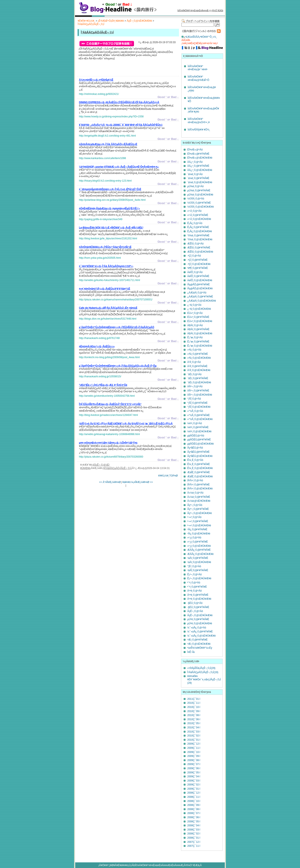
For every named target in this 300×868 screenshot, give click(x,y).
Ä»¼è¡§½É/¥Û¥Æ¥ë (199, 501)
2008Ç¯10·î (194, 801)
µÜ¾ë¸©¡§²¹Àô (195, 186)
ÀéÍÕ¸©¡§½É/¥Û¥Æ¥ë (200, 280)
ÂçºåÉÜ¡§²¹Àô (195, 448)
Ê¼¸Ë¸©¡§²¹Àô (195, 460)
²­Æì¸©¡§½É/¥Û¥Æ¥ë (199, 644)
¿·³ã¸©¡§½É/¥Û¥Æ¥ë (199, 309)
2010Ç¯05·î (194, 723)
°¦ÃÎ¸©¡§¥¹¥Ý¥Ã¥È (197, 403)
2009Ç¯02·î (194, 785)
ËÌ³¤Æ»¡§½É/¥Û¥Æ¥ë (200, 158)
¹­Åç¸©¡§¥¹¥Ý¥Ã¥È (197, 529)
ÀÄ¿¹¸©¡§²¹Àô (195, 162)
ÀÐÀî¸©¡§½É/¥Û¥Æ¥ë (200, 334)
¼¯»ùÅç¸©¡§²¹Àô (197, 628)
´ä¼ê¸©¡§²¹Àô (195, 174)
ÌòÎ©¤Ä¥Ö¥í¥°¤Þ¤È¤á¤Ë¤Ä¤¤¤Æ (193, 11)
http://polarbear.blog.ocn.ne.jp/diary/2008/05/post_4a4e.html (112, 200)
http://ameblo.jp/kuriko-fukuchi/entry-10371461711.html (109, 280)
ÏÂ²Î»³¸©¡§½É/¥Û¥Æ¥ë (200, 489)
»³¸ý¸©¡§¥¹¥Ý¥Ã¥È (198, 542)
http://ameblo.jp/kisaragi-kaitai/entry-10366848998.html (109, 434)
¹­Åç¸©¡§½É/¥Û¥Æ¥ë (199, 534)
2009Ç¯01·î (194, 789)
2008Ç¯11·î (194, 797)
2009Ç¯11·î (194, 748)
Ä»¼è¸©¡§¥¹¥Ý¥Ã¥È (199, 497)
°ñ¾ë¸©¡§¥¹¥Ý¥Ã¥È (198, 236)
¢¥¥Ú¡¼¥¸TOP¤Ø (168, 476)
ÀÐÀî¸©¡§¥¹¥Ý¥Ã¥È (198, 329)
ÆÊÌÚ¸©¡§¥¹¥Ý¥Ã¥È (199, 248)
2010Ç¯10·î (194, 707)
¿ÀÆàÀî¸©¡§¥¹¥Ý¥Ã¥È (200, 297)
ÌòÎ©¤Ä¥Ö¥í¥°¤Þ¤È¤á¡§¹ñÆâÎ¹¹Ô (198, 78)
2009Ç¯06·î (194, 768)
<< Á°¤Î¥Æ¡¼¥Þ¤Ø (110, 482)
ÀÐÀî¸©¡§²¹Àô (195, 325)
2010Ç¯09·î (194, 711)
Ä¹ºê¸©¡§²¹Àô (194, 591)
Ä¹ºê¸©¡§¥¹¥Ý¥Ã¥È (198, 595)
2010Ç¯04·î (194, 728)
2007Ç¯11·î (194, 846)
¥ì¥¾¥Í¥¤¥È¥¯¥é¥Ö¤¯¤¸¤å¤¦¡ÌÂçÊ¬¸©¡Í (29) (204, 679)
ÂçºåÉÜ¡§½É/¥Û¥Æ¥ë (200, 456)
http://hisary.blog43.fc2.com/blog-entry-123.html (105, 181)
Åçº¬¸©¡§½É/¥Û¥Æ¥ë (200, 513)
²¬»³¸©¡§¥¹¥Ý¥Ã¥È (198, 521)
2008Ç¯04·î (194, 825)
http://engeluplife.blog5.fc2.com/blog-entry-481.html (107, 136)
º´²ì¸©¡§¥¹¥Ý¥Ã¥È (197, 587)
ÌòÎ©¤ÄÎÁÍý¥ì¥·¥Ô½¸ (199, 130)
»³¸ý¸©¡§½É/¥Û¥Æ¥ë (199, 546)
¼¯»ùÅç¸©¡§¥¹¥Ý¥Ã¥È (200, 632)
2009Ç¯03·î (194, 781)
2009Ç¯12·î (194, 744)
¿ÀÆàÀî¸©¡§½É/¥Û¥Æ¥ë (202, 301)
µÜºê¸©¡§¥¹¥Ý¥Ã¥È (198, 619)
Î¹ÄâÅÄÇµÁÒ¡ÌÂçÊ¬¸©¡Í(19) (203, 672)
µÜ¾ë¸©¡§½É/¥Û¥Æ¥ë (200, 195)
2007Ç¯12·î (194, 842)
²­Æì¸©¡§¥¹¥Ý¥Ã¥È (197, 640)
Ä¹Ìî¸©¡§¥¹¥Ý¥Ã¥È (197, 366)
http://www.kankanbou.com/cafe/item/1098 (102, 158)
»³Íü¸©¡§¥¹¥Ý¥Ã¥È (198, 354)
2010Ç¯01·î (194, 740)
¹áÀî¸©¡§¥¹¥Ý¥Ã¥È (198, 558)
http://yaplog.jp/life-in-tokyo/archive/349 (101, 219)
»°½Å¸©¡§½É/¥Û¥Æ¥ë (200, 419)
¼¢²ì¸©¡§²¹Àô (195, 423)
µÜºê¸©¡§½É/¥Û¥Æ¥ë (200, 623)
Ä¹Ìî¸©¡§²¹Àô (194, 362)
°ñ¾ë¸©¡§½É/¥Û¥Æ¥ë (200, 240)
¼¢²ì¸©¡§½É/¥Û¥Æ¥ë (199, 431)
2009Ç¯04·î (194, 776)
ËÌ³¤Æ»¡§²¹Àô (195, 150)
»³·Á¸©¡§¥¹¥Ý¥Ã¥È (198, 215)
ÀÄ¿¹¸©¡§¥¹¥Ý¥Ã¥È (198, 166)
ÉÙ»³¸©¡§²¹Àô (195, 313)
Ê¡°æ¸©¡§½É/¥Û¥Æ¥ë (200, 346)
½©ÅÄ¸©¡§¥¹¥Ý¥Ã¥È (199, 203)
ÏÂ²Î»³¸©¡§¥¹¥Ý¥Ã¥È (199, 485)
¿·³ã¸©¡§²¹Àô (194, 305)
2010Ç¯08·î (194, 715)
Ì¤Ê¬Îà (191, 652)
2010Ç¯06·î (194, 719)
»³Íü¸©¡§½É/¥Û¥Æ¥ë (199, 358)
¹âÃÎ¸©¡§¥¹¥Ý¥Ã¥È (198, 570)
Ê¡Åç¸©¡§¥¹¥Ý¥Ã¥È (198, 227)
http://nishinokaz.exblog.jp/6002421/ (99, 94)
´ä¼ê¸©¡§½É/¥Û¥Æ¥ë (200, 182)
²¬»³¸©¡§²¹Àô (194, 517)
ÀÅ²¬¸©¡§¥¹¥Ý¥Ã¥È (198, 391)
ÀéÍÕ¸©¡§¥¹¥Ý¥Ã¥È (198, 276)
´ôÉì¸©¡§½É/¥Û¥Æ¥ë (199, 383)
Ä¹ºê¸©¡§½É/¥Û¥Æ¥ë (199, 599)
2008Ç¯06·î (194, 817)
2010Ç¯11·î (194, 703)
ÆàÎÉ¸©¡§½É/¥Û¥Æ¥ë (200, 477)
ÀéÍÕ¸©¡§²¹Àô (195, 272)
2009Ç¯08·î (194, 760)
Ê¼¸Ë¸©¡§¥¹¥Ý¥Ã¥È (199, 464)
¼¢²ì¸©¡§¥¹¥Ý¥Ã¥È (198, 427)
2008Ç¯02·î (194, 834)
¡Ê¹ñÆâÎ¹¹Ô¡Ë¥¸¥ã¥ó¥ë (111, 21)
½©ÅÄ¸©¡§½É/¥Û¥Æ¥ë (201, 207)
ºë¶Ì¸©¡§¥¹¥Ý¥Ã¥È (198, 268)
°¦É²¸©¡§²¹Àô (194, 566)
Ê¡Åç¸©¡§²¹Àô (195, 223)
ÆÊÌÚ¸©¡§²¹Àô (195, 244)
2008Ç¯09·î (194, 805)
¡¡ (96, 80)
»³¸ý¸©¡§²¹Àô (194, 538)
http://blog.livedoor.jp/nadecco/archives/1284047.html (108, 415)
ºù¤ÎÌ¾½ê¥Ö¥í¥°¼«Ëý (200, 648)
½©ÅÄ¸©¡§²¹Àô (196, 199)
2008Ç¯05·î (194, 822)
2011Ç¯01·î (194, 699)
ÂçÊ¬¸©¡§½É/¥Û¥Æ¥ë (139, 21)
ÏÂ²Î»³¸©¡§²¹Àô (195, 480)
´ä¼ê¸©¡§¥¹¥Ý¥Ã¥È (198, 178)
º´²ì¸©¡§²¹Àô (194, 583)
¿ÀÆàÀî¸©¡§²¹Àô (197, 293)
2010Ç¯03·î (194, 732)
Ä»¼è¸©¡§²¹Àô (195, 493)
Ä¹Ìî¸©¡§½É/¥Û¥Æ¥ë (199, 370)
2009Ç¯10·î (194, 752)
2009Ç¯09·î (194, 756)
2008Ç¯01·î (194, 838)
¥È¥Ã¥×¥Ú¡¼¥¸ (86, 21)
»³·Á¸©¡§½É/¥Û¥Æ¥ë (199, 219)
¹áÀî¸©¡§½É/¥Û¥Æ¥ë (199, 562)
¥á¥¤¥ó (126, 482)
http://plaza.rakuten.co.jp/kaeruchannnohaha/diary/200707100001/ (116, 300)
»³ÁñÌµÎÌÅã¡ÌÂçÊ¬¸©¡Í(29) (201, 668)
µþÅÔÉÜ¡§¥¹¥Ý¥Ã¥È (199, 440)
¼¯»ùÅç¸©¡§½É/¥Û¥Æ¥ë (201, 636)
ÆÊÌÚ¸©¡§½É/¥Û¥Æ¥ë (200, 252)
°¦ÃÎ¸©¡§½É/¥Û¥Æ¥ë (199, 407)
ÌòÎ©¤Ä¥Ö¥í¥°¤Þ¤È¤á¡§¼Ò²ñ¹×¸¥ (199, 121)
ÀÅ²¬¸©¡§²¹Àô (195, 386)
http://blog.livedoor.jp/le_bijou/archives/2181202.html (108, 238)
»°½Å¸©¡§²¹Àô (195, 411)
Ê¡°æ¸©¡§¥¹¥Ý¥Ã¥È (198, 342)
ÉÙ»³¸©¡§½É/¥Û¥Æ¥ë (200, 321)
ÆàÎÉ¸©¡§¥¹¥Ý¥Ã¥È (199, 472)
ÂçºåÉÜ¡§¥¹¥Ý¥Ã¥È (198, 452)
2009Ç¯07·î (194, 764)
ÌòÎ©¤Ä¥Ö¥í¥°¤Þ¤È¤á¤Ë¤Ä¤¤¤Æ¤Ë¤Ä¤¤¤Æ (158, 865)
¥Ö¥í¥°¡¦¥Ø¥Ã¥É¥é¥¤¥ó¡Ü (116, 865)
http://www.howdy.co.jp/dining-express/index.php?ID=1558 (111, 117)
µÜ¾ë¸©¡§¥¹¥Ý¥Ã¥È (199, 191)
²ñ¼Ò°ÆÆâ (217, 11)
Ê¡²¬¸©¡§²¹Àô (194, 574)
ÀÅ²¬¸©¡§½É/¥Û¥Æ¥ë (200, 395)
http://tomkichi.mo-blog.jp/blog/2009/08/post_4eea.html (109, 357)
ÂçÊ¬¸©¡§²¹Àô (195, 611)
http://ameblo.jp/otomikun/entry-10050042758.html (107, 396)
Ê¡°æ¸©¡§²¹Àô (195, 337)
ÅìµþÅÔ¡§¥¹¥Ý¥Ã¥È (199, 285)
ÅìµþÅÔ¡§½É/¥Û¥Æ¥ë (200, 288)
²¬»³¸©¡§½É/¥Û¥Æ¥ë (199, 526)
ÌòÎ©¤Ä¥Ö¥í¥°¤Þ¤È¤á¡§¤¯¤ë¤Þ (198, 68)
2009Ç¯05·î (194, 773)
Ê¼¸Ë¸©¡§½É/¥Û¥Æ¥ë (200, 468)
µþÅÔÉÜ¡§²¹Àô (196, 436)
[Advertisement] (128, 69)
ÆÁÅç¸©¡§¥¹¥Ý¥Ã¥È (199, 550)
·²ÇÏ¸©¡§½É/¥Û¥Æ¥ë (199, 264)
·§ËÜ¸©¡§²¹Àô (195, 603)
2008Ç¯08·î (194, 809)
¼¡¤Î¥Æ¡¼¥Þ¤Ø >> (142, 482)
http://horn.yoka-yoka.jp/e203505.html (100, 258)
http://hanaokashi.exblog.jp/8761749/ (99, 338)
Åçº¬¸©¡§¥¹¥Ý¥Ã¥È (198, 509)
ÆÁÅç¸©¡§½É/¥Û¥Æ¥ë (200, 554)
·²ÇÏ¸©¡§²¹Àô (194, 256)
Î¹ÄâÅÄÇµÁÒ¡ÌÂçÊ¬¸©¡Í (91, 24)
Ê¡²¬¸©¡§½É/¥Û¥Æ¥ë (199, 578)
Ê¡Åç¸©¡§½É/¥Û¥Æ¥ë (200, 231)
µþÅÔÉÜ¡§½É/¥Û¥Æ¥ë (201, 444)
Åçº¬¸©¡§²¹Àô (195, 505)
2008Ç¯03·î (194, 830)
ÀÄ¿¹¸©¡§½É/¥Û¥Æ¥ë (200, 170)
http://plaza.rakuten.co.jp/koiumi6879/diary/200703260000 (111, 457)
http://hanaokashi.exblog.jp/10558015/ (100, 376)
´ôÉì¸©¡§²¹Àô (194, 374)
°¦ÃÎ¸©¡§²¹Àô (194, 399)
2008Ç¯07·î (194, 813)
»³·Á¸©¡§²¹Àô (194, 211)
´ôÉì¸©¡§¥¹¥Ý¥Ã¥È (198, 378)
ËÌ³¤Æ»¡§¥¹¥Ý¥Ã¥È (198, 154)
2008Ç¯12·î (194, 793)
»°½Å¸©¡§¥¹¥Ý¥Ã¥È (199, 415)
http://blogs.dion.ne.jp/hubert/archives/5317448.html (108, 319)
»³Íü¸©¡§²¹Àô (194, 350)
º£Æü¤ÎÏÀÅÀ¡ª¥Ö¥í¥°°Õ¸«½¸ (201, 37)
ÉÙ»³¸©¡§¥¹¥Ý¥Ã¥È (198, 317)
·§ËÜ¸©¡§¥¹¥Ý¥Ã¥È (198, 607)
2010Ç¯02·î (194, 736)
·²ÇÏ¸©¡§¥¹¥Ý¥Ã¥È (197, 260)
